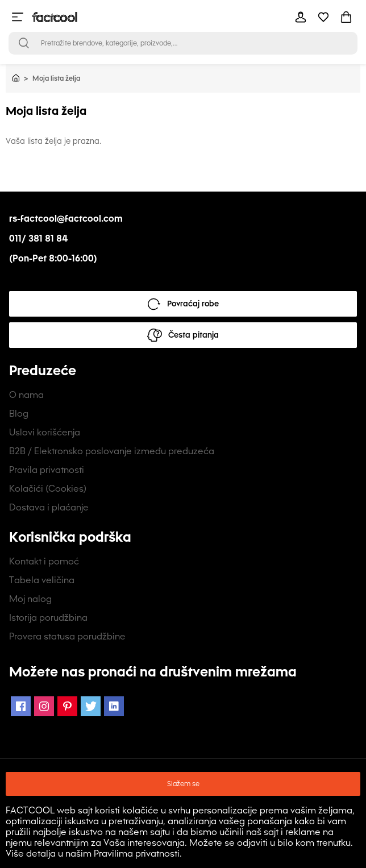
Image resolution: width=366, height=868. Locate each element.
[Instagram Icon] (44, 706)
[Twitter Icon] (91, 706)
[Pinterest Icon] (67, 706)
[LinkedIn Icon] (114, 706)
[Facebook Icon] (21, 706)
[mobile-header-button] (301, 17)
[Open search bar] (24, 43)
